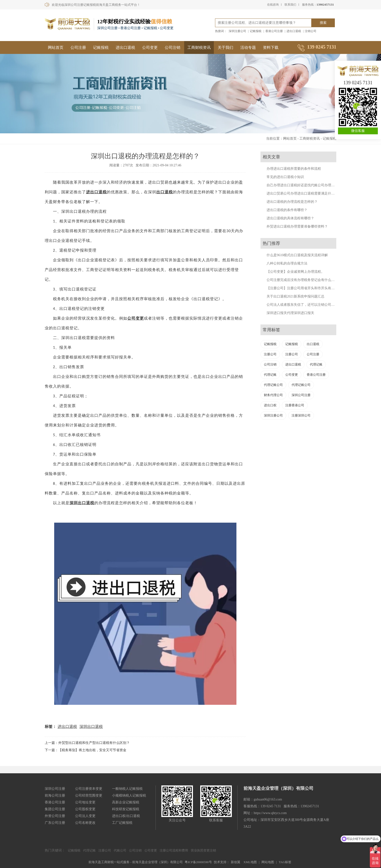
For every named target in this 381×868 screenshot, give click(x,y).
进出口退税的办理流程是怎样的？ (292, 202)
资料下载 (271, 47)
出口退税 (98, 192)
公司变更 (150, 47)
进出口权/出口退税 (126, 816)
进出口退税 (294, 31)
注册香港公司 (295, 405)
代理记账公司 (273, 385)
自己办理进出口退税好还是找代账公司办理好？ (302, 185)
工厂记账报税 (122, 823)
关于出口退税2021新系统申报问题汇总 (295, 296)
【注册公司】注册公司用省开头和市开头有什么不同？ (307, 288)
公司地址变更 (85, 802)
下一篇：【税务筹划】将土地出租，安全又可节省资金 (86, 750)
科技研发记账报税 (126, 809)
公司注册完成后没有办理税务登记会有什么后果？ (304, 280)
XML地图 (250, 862)
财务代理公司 (273, 395)
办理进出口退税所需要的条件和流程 (294, 169)
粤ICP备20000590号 (198, 862)
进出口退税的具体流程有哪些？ (290, 218)
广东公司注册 (55, 823)
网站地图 (268, 862)
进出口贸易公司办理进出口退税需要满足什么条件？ (306, 193)
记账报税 (256, 31)
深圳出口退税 (91, 727)
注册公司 (270, 354)
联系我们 (290, 5)
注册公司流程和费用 (174, 850)
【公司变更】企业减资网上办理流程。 (295, 272)
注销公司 (311, 31)
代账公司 (120, 850)
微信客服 (358, 131)
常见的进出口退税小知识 (285, 177)
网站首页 (56, 47)
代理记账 (316, 364)
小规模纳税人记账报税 (129, 796)
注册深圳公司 (301, 415)
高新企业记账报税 (126, 802)
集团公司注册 (55, 809)
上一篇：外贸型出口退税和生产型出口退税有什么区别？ (87, 743)
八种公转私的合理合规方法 (287, 263)
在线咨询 (273, 5)
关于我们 (225, 47)
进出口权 (270, 405)
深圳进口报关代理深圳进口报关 (290, 313)
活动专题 (248, 47)
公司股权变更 (85, 809)
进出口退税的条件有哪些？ (287, 210)
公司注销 (173, 47)
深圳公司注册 (301, 395)
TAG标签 (285, 862)
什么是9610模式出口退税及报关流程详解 (297, 255)
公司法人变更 (85, 816)
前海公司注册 (55, 796)
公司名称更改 (85, 823)
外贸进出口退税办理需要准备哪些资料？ (297, 226)
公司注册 (78, 47)
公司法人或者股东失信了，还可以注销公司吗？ (302, 305)
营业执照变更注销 (203, 850)
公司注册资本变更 (89, 789)
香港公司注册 (274, 31)
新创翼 (236, 862)
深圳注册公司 (237, 31)
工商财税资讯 (199, 47)
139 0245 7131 (358, 83)
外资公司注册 (55, 816)
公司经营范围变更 (89, 796)
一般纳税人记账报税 (127, 789)
